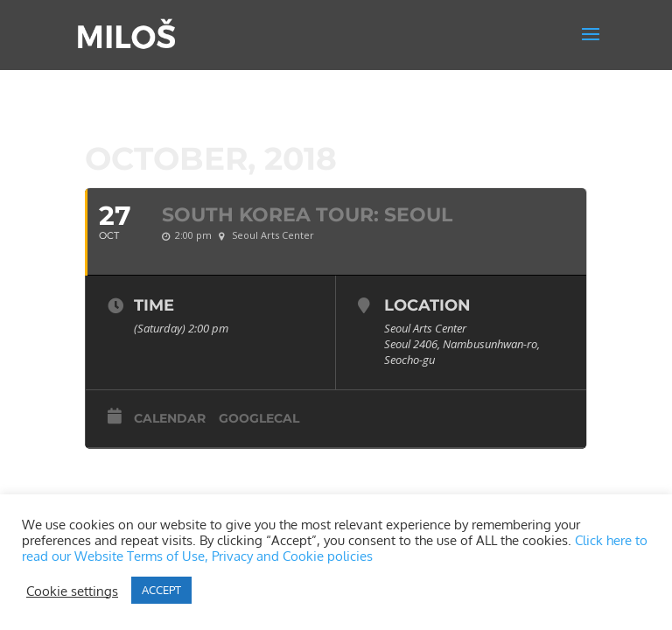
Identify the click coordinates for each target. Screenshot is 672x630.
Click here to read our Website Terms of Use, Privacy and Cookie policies (335, 548)
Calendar (170, 418)
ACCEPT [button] (161, 590)
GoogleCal (259, 418)
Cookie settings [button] (72, 591)
